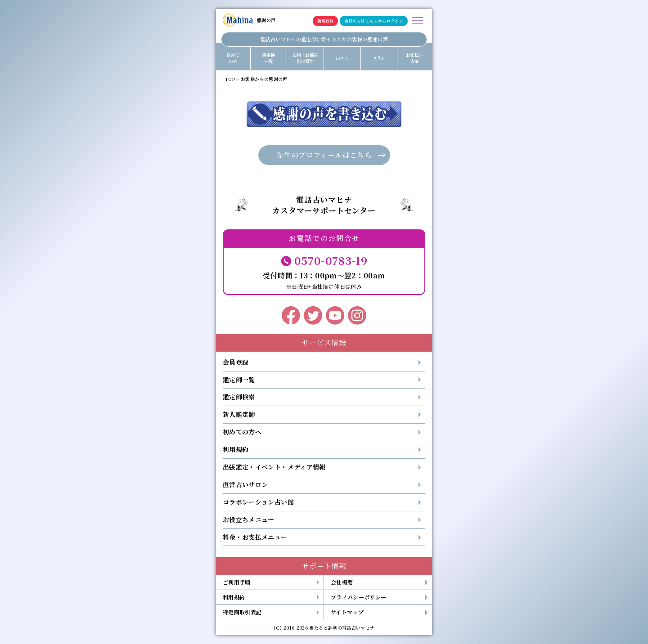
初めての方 (233, 58)
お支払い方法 (414, 58)
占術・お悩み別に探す (305, 58)
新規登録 (325, 21)
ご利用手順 (237, 582)
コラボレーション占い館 (258, 502)
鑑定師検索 (239, 397)
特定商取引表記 (242, 612)
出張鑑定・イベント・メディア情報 (274, 467)
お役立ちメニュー (249, 519)
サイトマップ (347, 612)
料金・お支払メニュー (255, 537)
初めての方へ (242, 432)
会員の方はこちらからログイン (374, 21)
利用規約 (236, 449)
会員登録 (236, 362)
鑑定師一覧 (269, 58)
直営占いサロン (245, 484)
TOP (230, 79)
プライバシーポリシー (359, 597)
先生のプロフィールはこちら (324, 155)
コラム (379, 58)
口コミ (342, 58)
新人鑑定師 (239, 414)
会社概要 (342, 582)
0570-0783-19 (331, 260)
